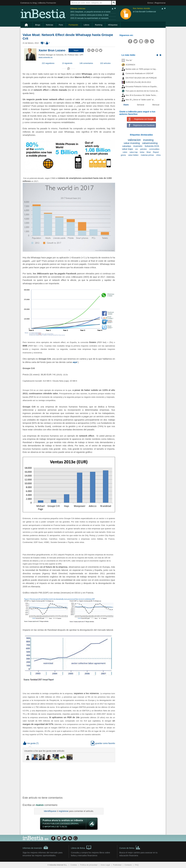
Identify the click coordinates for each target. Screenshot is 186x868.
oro (136, 149)
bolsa (142, 152)
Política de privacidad (89, 865)
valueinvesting (150, 143)
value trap (133, 152)
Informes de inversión (35, 847)
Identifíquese (50, 811)
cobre (125, 152)
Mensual (156, 105)
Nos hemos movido (142, 9)
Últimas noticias (78, 9)
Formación (73, 25)
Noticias (50, 25)
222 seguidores (48, 63)
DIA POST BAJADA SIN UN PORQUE (141, 78)
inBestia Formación (47, 3)
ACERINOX (130, 65)
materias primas (147, 155)
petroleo (144, 149)
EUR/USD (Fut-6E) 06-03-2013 (138, 82)
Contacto (128, 865)
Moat (149, 152)
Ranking (99, 25)
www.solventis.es (46, 57)
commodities (154, 149)
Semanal (141, 105)
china (158, 155)
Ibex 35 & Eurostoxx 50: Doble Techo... (142, 95)
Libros (87, 25)
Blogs (38, 25)
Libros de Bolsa (81, 847)
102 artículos (105, 63)
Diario (126, 105)
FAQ (137, 865)
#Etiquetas (113, 25)
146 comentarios (86, 63)
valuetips (127, 146)
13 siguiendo (67, 63)
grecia (123, 155)
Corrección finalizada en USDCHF (140, 73)
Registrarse (160, 3)
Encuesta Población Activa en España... (142, 87)
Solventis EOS (152, 146)
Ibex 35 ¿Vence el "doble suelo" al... (140, 100)
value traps (127, 149)
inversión (138, 146)
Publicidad (117, 865)
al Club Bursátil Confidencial (144, 12)
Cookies (74, 865)
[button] (76, 50)
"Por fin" (129, 60)
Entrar (151, 3)
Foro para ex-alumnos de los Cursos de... (143, 91)
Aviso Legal (105, 865)
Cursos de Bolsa (130, 847)
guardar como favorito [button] (103, 743)
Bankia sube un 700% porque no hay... (141, 69)
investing (148, 140)
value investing (132, 143)
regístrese (64, 811)
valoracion (134, 140)
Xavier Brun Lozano (52, 50)
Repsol (156, 152)
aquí (75, 362)
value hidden (133, 155)
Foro (61, 25)
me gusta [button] (29, 743)
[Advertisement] (69, 779)
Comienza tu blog (29, 3)
